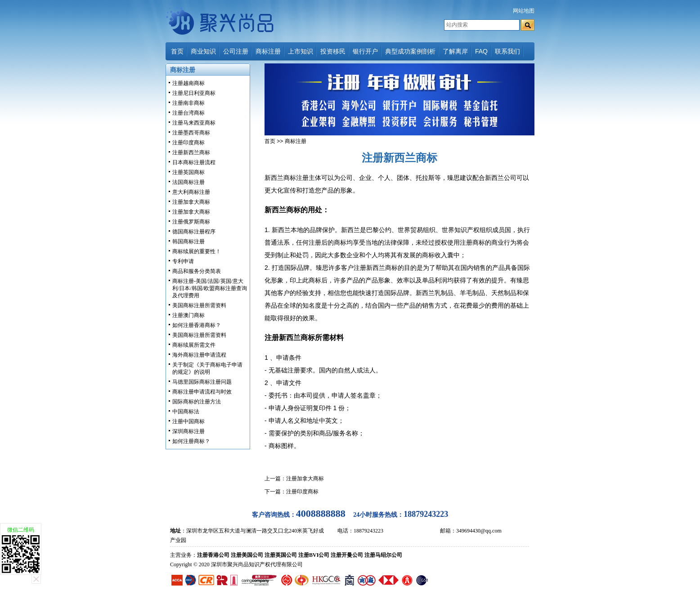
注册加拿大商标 (191, 202)
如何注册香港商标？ (197, 325)
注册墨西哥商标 (191, 133)
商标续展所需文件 (194, 345)
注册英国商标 (188, 172)
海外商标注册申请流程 (199, 355)
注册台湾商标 (188, 113)
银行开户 (365, 51)
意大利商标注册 (191, 192)
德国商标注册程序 (194, 232)
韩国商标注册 (188, 242)
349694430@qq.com (479, 531)
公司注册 (236, 51)
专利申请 (183, 261)
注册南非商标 (188, 103)
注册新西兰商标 (191, 152)
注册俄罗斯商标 (191, 222)
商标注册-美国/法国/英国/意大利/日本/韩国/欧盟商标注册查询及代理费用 (210, 288)
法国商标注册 (188, 182)
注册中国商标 (188, 421)
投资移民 (333, 51)
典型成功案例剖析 (410, 51)
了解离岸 (455, 51)
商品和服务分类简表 (197, 271)
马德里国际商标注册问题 (202, 382)
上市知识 (301, 51)
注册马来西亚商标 (194, 123)
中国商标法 (186, 412)
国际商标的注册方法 (197, 402)
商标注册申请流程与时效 (202, 392)
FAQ (481, 51)
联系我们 (507, 51)
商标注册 (268, 51)
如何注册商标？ (191, 441)
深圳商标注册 (188, 431)
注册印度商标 (188, 143)
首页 (177, 51)
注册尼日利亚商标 (194, 93)
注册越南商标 (188, 83)
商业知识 (203, 51)
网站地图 (524, 11)
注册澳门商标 (188, 315)
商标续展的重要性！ (197, 251)
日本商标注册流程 (194, 162)
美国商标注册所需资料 (199, 305)
